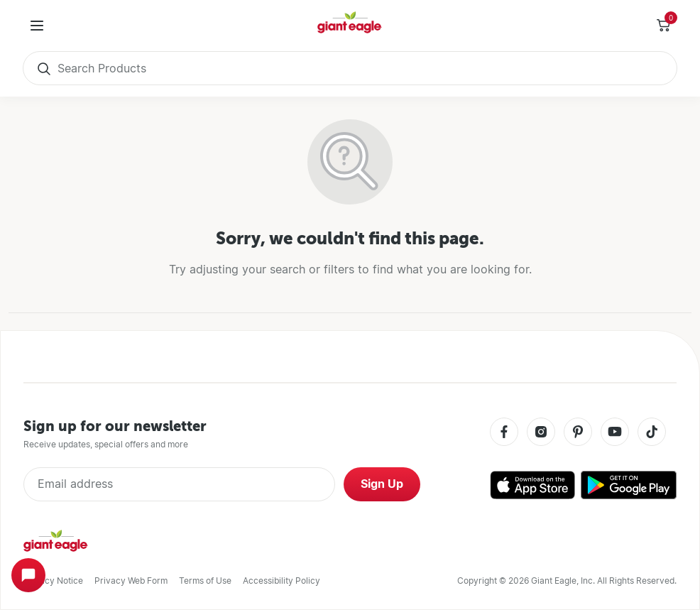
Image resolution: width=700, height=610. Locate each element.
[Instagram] (541, 433)
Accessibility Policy (281, 581)
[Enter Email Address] (179, 484)
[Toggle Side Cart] (663, 26)
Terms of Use (205, 581)
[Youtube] (615, 433)
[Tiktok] (652, 433)
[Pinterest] (578, 433)
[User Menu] (37, 26)
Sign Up (382, 484)
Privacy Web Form (131, 581)
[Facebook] (504, 433)
